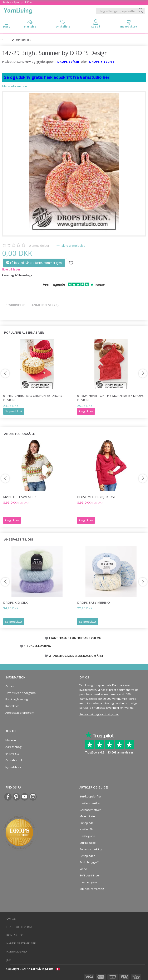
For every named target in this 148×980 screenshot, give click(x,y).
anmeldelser (39, 245)
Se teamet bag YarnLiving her (99, 714)
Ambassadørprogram (20, 713)
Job (9, 960)
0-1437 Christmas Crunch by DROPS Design (33, 398)
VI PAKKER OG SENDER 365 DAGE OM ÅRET (76, 656)
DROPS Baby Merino (93, 602)
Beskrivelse (15, 305)
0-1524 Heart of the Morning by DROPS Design (110, 398)
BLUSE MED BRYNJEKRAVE (97, 497)
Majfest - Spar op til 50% (17, 2)
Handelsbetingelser (21, 943)
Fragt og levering (17, 699)
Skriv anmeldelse (73, 245)
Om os (10, 686)
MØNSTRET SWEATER (19, 497)
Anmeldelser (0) (45, 305)
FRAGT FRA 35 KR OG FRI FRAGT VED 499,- (76, 638)
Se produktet (14, 411)
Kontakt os (13, 706)
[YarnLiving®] (18, 10)
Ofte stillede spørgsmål (21, 693)
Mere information (14, 86)
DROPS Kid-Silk (15, 602)
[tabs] (129, 25)
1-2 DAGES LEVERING (37, 646)
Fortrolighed (17, 951)
